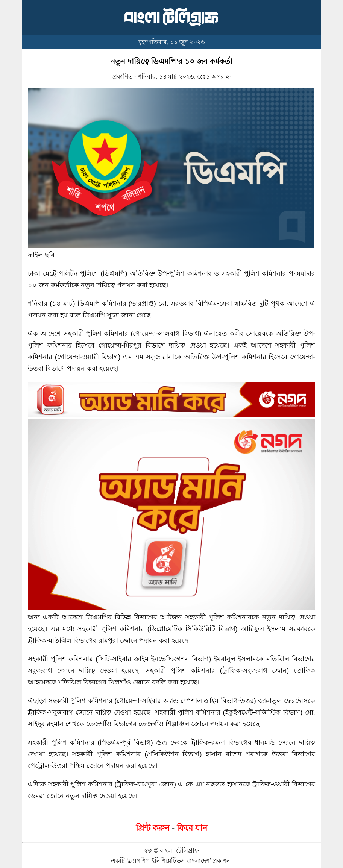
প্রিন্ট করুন (153, 828)
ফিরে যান (192, 828)
